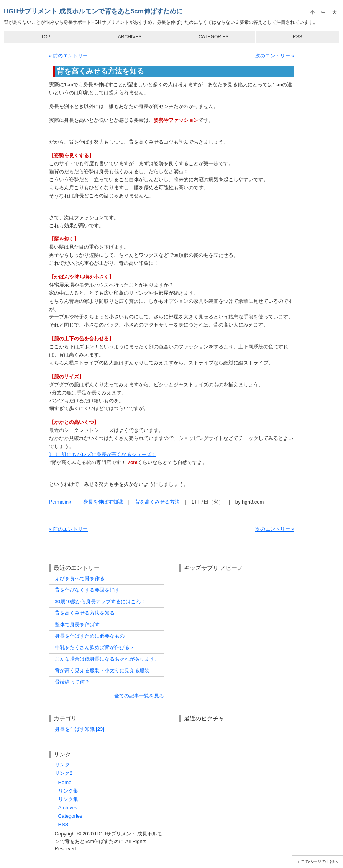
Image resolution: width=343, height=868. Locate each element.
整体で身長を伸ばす (77, 624)
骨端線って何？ (72, 682)
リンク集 (68, 791)
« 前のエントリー (69, 56)
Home (65, 782)
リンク (62, 765)
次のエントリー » (275, 56)
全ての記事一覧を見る (139, 696)
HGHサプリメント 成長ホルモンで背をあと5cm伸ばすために (93, 11)
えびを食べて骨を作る (80, 578)
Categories (213, 37)
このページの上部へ (319, 861)
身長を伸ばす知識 (103, 502)
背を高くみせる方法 (157, 502)
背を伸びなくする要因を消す (87, 590)
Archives (130, 37)
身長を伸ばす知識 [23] (80, 729)
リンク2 (64, 773)
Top (46, 37)
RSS (298, 37)
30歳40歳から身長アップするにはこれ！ (100, 601)
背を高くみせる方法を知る (85, 613)
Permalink (60, 502)
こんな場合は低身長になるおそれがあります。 (107, 659)
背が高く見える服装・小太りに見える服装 (102, 670)
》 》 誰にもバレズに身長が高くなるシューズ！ (103, 454)
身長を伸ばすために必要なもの (90, 636)
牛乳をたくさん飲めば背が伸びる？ (95, 647)
